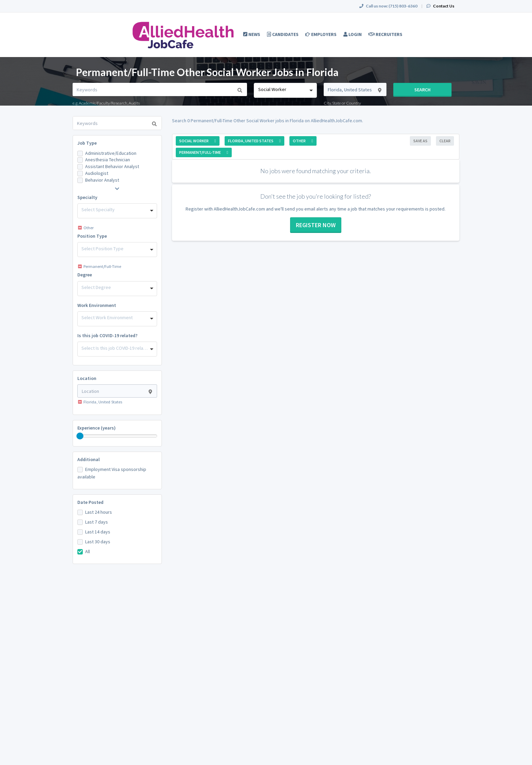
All (88, 551)
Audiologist (97, 173)
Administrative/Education (111, 153)
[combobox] (285, 90)
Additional (89, 459)
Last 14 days (98, 532)
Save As (420, 141)
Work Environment (97, 305)
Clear (445, 141)
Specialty (87, 197)
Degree (85, 275)
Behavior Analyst (102, 180)
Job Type (87, 143)
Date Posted (90, 502)
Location (87, 378)
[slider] (80, 436)
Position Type (92, 236)
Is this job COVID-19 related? (107, 335)
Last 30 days (98, 542)
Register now (316, 225)
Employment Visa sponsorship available (112, 473)
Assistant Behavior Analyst (112, 166)
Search (422, 90)
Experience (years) (97, 428)
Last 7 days (97, 522)
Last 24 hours (99, 512)
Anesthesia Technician (108, 160)
